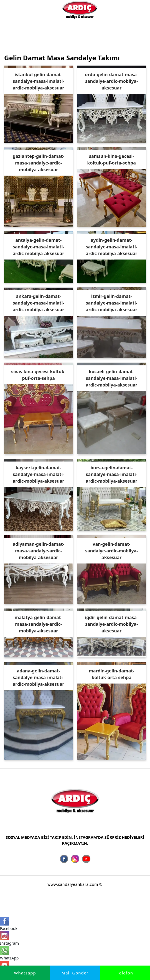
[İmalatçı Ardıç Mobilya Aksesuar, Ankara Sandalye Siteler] (80, 9)
